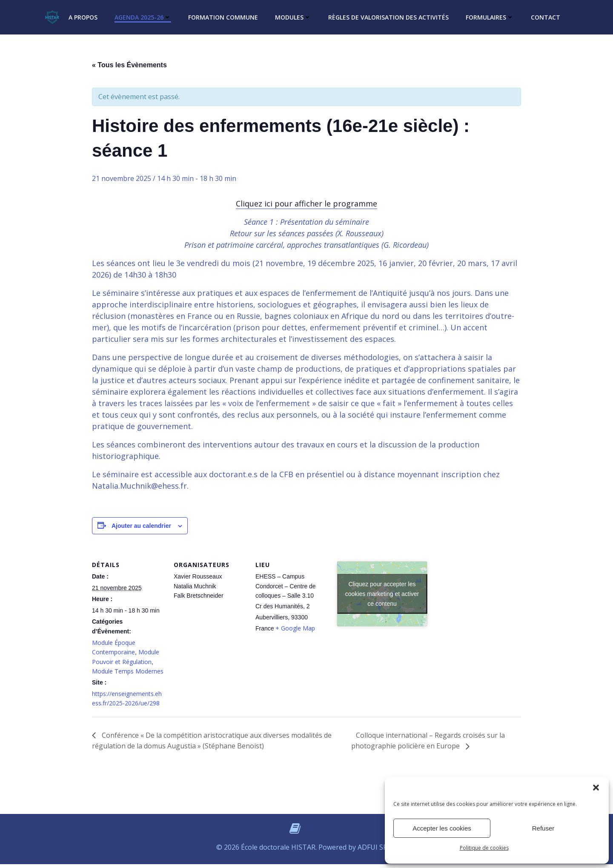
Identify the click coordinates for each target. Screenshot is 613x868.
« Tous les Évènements (129, 65)
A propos (83, 17)
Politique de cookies (484, 848)
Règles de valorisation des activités (388, 17)
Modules (293, 17)
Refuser (543, 828)
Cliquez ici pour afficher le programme (306, 203)
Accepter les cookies (442, 828)
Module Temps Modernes (128, 671)
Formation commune (223, 17)
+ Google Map (295, 628)
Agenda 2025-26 (143, 17)
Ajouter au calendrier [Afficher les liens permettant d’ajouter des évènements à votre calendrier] (141, 526)
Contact (546, 17)
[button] (596, 788)
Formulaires (490, 17)
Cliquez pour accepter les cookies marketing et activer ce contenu (382, 594)
